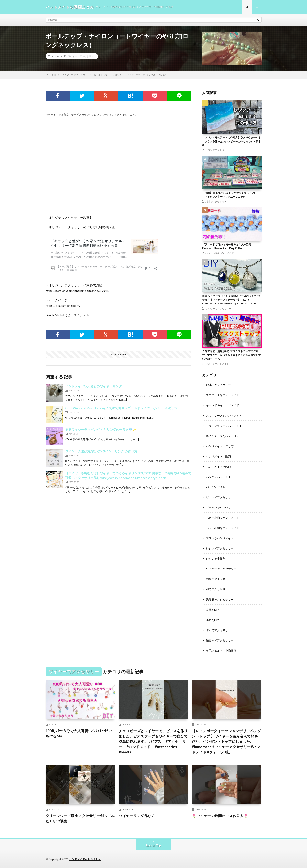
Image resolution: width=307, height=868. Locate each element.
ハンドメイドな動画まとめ (85, 859)
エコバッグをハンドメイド (223, 395)
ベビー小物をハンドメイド (223, 518)
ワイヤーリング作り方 (137, 816)
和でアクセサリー (217, 589)
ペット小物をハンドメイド (220, 253)
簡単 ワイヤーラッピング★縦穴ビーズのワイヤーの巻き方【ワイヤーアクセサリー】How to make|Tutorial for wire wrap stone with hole (232, 300)
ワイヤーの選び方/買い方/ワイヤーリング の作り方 (101, 451)
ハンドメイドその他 (218, 467)
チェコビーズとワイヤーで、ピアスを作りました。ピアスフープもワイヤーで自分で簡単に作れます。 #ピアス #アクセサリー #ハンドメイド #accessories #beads (153, 741)
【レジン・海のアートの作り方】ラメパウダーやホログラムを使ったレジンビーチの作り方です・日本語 (231, 141)
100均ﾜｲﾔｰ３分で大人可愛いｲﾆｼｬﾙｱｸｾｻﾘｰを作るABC (79, 733)
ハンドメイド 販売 (218, 456)
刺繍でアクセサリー (216, 201)
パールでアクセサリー (220, 487)
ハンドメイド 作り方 (220, 446)
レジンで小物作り (217, 559)
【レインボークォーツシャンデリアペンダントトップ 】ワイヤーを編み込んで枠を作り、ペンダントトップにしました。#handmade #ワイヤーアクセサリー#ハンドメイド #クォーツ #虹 (226, 741)
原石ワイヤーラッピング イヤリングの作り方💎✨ (101, 430)
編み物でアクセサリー (220, 640)
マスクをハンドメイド (217, 364)
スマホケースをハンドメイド (224, 415)
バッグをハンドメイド (220, 477)
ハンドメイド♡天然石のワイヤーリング (93, 386)
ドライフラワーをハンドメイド (225, 426)
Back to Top (153, 845)
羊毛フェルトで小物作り (221, 651)
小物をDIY (213, 620)
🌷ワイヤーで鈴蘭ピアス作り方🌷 (220, 816)
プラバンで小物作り (218, 507)
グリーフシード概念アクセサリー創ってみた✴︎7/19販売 (80, 818)
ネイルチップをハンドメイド (224, 436)
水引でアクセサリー (218, 630)
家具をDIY (213, 610)
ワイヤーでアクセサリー (81, 56)
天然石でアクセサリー (220, 599)
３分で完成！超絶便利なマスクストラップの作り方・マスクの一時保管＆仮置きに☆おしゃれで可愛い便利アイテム (231, 355)
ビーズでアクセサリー (220, 497)
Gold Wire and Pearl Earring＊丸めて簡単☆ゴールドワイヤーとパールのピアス (122, 408)
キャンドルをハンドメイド (223, 405)
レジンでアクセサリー (217, 150)
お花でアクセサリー (218, 385)
